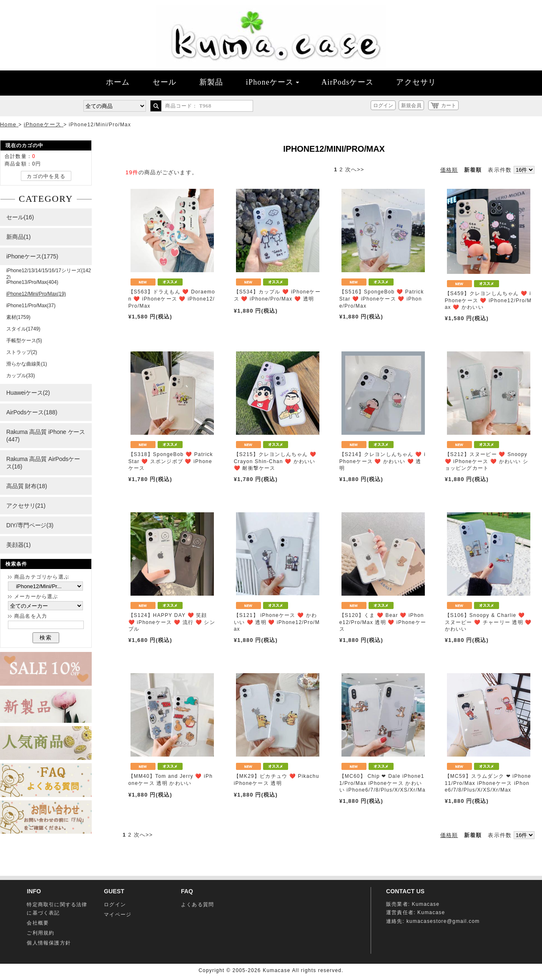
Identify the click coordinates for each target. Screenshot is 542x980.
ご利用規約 (40, 933)
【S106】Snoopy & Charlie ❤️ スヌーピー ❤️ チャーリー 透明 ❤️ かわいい (488, 622)
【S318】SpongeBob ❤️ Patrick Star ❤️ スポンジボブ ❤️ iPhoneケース (171, 461)
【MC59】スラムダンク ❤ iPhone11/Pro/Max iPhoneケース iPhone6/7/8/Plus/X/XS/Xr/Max (488, 783)
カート (449, 105)
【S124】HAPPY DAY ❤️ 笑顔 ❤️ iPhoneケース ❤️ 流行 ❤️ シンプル (172, 622)
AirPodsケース (348, 82)
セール (165, 82)
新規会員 (411, 105)
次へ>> (355, 169)
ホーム (118, 82)
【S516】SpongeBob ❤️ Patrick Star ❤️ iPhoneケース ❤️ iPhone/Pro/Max (382, 299)
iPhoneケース (272, 82)
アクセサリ (416, 82)
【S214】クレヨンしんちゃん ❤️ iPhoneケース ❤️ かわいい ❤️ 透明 (383, 461)
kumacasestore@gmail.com (443, 921)
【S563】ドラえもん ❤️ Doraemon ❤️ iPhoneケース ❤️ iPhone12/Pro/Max (172, 299)
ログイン (383, 105)
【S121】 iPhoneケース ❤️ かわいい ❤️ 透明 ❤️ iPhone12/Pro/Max (277, 622)
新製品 (211, 82)
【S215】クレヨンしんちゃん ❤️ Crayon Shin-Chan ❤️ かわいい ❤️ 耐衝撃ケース (275, 461)
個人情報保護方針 (49, 943)
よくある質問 (197, 905)
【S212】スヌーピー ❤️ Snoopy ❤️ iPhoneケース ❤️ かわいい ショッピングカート (487, 461)
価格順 (449, 170)
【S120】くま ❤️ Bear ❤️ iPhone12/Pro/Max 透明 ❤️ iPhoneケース (383, 622)
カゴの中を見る (46, 176)
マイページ (118, 915)
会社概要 (38, 923)
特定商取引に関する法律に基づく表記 (57, 909)
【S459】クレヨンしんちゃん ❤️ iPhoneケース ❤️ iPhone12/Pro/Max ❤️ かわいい (488, 301)
